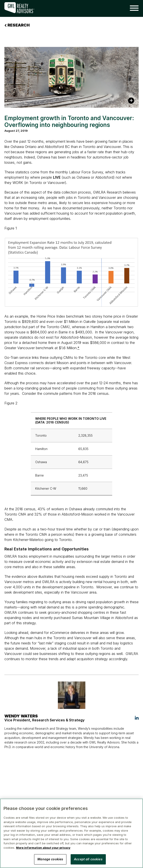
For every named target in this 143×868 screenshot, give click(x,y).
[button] (133, 8)
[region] (71, 833)
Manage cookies (50, 859)
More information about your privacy (43, 848)
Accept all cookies (88, 859)
